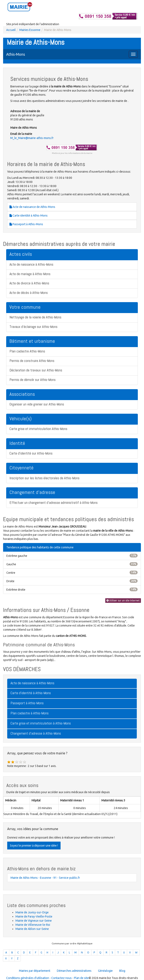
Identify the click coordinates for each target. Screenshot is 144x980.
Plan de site (81, 978)
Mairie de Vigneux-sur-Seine (34, 921)
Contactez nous (61, 978)
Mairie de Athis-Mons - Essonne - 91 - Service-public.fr (45, 878)
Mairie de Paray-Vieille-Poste (34, 916)
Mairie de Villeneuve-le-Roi (33, 925)
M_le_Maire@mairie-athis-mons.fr (32, 138)
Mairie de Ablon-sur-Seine (32, 929)
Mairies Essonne (30, 30)
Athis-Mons (16, 54)
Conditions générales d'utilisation (28, 978)
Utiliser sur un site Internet (123, 600)
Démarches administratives (74, 971)
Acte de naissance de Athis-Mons (32, 207)
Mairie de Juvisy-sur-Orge (32, 912)
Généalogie (105, 971)
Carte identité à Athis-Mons (29, 216)
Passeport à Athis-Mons (26, 224)
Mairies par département (35, 971)
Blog (122, 971)
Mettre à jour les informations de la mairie (72, 153)
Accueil (11, 30)
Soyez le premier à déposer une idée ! (34, 846)
